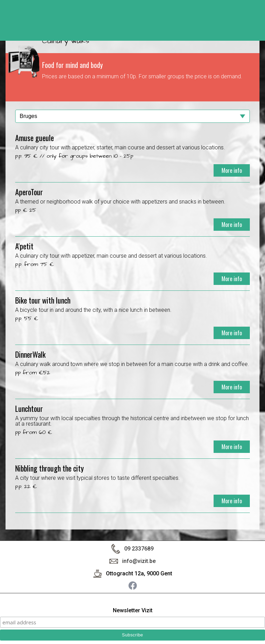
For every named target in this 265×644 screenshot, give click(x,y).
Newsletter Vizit (133, 611)
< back (253, 23)
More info (232, 170)
